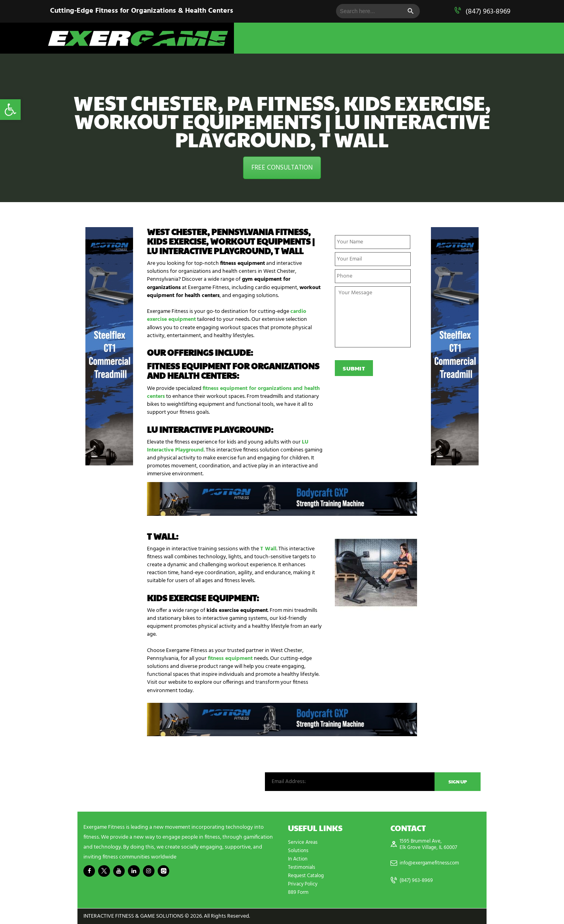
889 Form (299, 892)
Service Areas (304, 842)
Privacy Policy (304, 884)
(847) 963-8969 (488, 12)
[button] (10, 110)
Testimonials (303, 867)
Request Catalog (307, 876)
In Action (299, 859)
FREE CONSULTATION (282, 168)
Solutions (299, 851)
